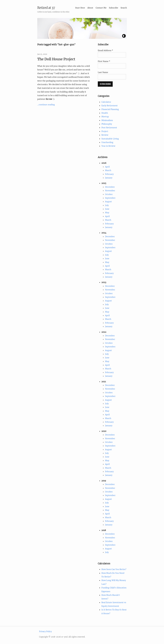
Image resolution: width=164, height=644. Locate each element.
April (107, 167)
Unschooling (107, 142)
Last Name (103, 72)
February (109, 174)
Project (105, 131)
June (107, 209)
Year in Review (108, 146)
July (107, 205)
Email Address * (105, 50)
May (107, 213)
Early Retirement (110, 106)
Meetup (105, 117)
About (90, 8)
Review (105, 135)
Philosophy (107, 124)
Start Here (80, 8)
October (109, 194)
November (110, 191)
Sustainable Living (110, 139)
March (108, 170)
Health (105, 113)
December (110, 187)
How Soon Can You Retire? (114, 569)
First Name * (104, 61)
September (110, 198)
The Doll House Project (56, 59)
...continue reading (46, 105)
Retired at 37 (46, 8)
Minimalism (107, 120)
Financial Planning (110, 109)
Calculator (106, 102)
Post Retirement (109, 128)
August (108, 202)
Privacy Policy (45, 631)
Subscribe (114, 8)
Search (124, 8)
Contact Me (101, 8)
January (109, 178)
